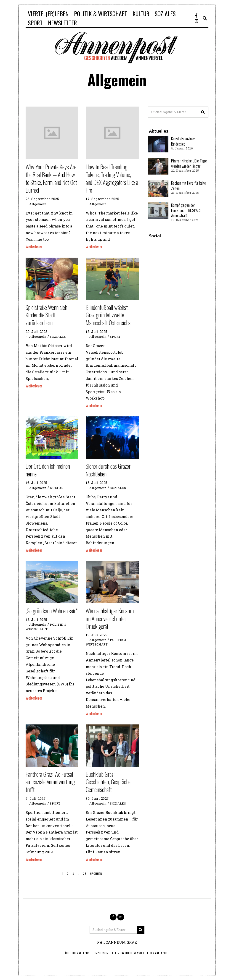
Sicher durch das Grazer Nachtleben (108, 470)
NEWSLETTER (62, 23)
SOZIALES (165, 14)
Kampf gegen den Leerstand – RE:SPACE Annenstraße (186, 210)
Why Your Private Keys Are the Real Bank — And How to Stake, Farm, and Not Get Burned (51, 178)
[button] (203, 112)
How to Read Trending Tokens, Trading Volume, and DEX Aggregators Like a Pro (112, 178)
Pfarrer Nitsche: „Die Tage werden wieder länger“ (189, 163)
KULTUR (141, 14)
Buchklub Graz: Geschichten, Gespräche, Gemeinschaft (109, 782)
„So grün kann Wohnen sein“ (52, 611)
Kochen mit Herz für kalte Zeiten (189, 185)
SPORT (35, 23)
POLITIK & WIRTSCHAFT (101, 14)
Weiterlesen (34, 247)
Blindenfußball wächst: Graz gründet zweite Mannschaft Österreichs (108, 315)
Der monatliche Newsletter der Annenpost (141, 953)
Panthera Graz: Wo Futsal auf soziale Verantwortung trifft (50, 782)
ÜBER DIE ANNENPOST (78, 953)
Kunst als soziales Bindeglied (183, 141)
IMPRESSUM (102, 953)
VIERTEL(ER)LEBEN (48, 14)
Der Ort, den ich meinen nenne (48, 470)
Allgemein (39, 204)
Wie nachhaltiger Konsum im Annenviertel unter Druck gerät (110, 618)
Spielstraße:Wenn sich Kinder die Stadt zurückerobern (46, 315)
